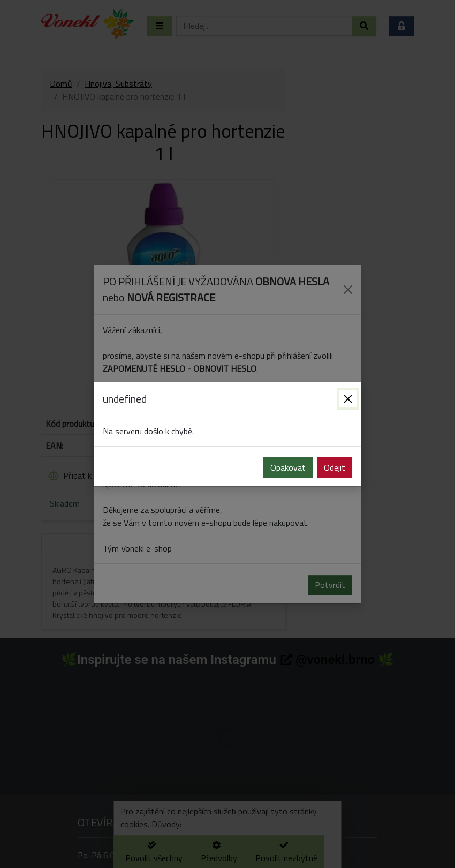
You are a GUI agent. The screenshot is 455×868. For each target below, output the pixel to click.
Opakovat (288, 467)
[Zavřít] (348, 399)
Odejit (335, 467)
